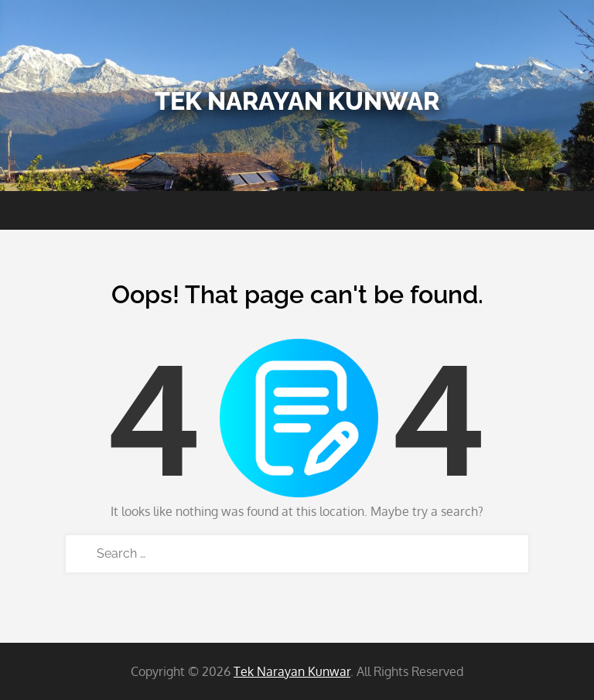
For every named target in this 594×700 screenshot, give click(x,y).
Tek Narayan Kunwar (297, 101)
